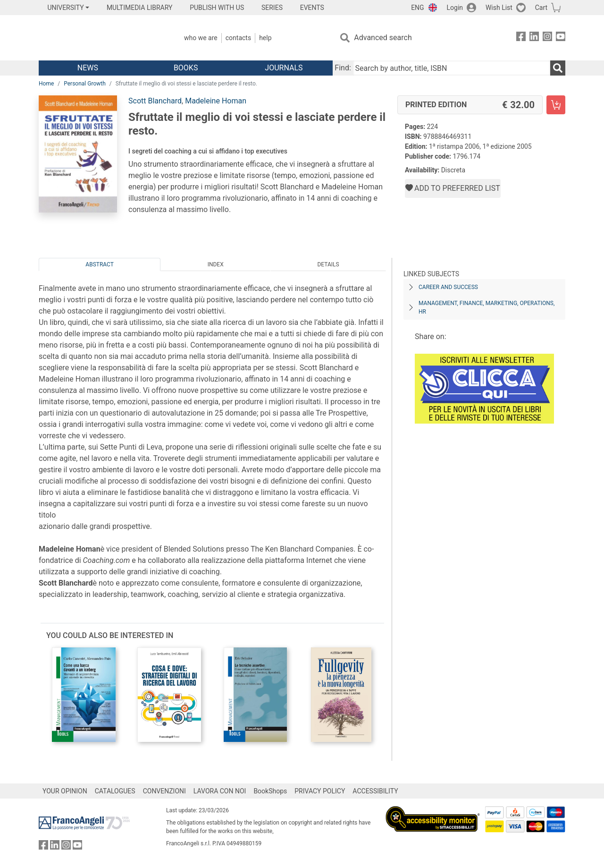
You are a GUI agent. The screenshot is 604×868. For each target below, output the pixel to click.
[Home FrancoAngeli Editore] (101, 38)
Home (46, 84)
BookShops (270, 791)
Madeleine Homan (216, 101)
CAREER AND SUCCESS (448, 287)
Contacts (238, 38)
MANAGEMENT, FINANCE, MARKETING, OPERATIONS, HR (487, 307)
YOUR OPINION (65, 791)
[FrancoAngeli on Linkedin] (534, 38)
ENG (417, 8)
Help (265, 38)
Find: (343, 68)
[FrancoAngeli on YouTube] (561, 38)
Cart (541, 8)
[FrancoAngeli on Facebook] (521, 38)
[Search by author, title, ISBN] (452, 68)
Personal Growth (85, 84)
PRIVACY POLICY (320, 791)
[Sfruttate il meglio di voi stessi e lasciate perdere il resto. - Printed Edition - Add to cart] (556, 105)
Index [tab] (216, 264)
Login (455, 8)
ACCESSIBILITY (375, 791)
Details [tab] (328, 264)
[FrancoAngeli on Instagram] (547, 38)
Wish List (499, 8)
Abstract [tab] (100, 264)
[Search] (558, 68)
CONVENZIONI (164, 791)
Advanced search (383, 38)
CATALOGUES (115, 791)
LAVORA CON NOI (220, 791)
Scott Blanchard (155, 101)
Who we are (201, 38)
